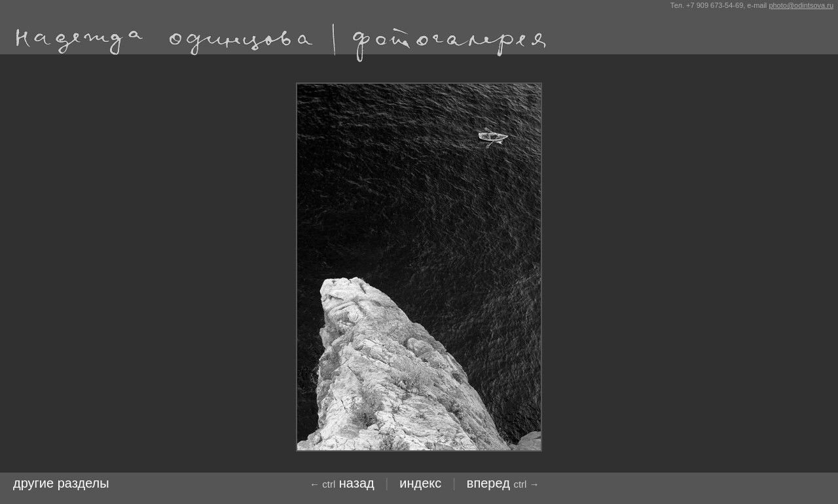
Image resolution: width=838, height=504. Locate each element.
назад (342, 483)
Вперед (503, 483)
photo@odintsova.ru (801, 5)
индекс (420, 483)
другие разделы (61, 483)
